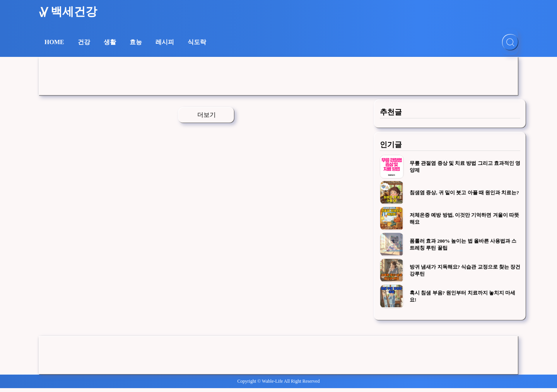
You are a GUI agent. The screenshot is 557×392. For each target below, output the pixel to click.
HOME (54, 42)
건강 (84, 42)
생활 (110, 42)
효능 (136, 42)
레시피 (165, 42)
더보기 (207, 115)
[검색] (510, 42)
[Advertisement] (278, 76)
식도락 (197, 42)
